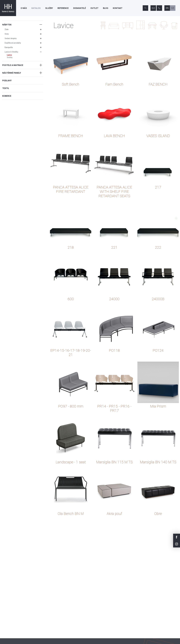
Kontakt (118, 8)
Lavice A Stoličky (11, 52)
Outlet (94, 8)
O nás (24, 8)
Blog (106, 8)
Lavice (9, 55)
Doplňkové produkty (13, 43)
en (167, 8)
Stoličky (10, 57)
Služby (49, 8)
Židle (7, 29)
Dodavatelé (80, 8)
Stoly (7, 34)
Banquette (9, 47)
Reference (63, 8)
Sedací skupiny (11, 38)
